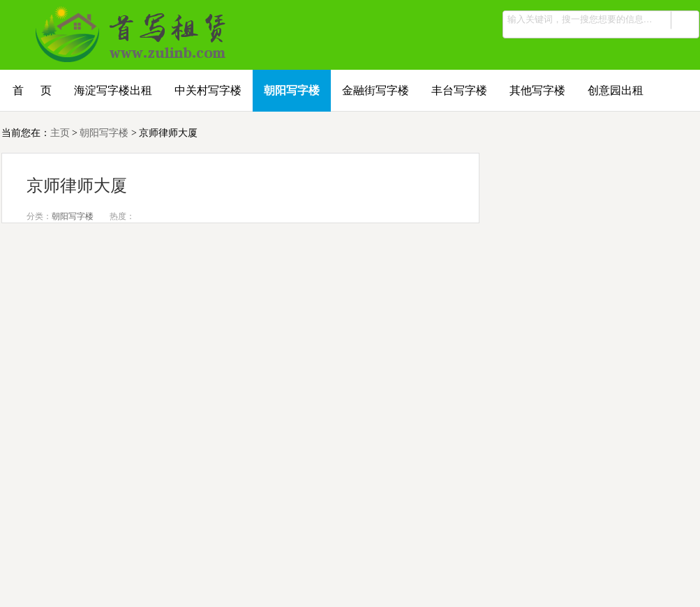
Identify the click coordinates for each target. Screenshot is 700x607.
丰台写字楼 (459, 90)
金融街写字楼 (375, 90)
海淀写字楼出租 (113, 90)
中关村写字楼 (208, 90)
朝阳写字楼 (292, 90)
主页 (60, 133)
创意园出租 (616, 90)
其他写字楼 (537, 90)
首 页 (32, 90)
